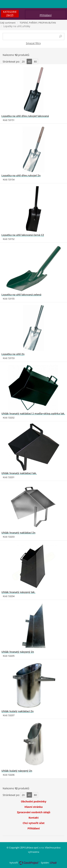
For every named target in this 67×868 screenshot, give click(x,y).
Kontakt (34, 818)
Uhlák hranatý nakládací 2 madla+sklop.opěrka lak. (33, 414)
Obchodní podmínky (34, 801)
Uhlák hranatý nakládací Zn (18, 533)
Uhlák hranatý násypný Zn (18, 652)
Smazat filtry (33, 43)
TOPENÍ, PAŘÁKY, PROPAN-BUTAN (38, 23)
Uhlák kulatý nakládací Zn (18, 711)
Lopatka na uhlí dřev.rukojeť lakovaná (25, 116)
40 (29, 62)
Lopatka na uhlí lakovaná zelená (21, 295)
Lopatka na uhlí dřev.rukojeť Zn (21, 175)
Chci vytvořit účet (34, 823)
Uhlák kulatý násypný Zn (17, 771)
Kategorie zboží (10, 14)
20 (23, 62)
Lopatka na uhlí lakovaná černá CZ (23, 235)
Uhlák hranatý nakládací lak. (19, 473)
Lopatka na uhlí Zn (13, 354)
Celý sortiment (8, 23)
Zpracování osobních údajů (34, 812)
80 (35, 62)
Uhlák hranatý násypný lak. (18, 592)
